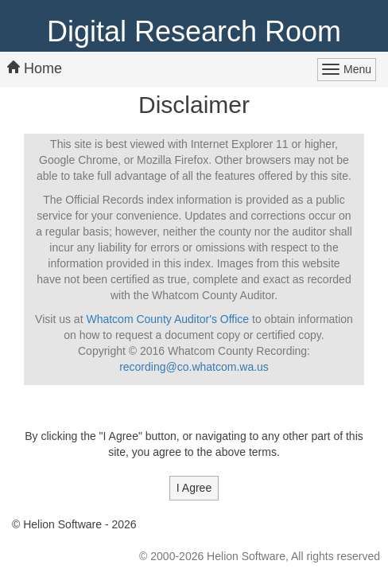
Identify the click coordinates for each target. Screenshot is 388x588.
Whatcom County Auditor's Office (167, 319)
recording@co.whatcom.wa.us (194, 367)
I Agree (194, 488)
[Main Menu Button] (347, 70)
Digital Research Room (194, 31)
